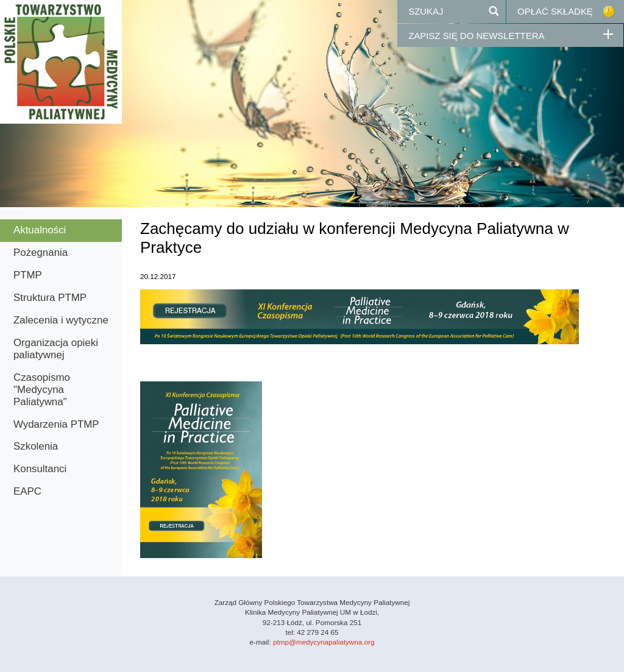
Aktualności (40, 230)
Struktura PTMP (50, 298)
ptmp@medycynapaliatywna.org (324, 642)
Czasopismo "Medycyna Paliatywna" (42, 390)
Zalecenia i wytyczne (61, 320)
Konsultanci (40, 469)
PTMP (28, 275)
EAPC (27, 491)
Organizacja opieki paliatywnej (56, 349)
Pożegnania (41, 253)
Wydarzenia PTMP (56, 424)
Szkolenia (36, 446)
